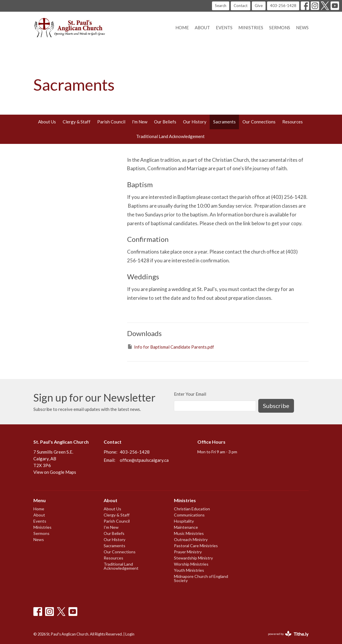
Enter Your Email (190, 394)
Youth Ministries (189, 570)
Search (221, 6)
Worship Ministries (191, 564)
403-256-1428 (283, 6)
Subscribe (276, 406)
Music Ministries (189, 533)
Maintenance (186, 527)
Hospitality (184, 521)
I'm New (140, 122)
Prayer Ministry (188, 552)
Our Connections (259, 122)
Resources (293, 122)
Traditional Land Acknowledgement (170, 136)
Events (224, 27)
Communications (189, 515)
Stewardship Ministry (193, 558)
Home (182, 27)
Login (130, 634)
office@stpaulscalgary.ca (144, 460)
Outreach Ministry (191, 539)
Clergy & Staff (77, 122)
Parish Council (111, 122)
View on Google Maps (55, 472)
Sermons (280, 27)
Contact (241, 6)
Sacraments (224, 122)
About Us (47, 122)
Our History (195, 122)
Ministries (251, 27)
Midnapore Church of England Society (201, 578)
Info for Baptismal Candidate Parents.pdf (171, 347)
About (202, 27)
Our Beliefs (165, 122)
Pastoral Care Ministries (196, 546)
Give (259, 6)
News (302, 27)
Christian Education (192, 509)
